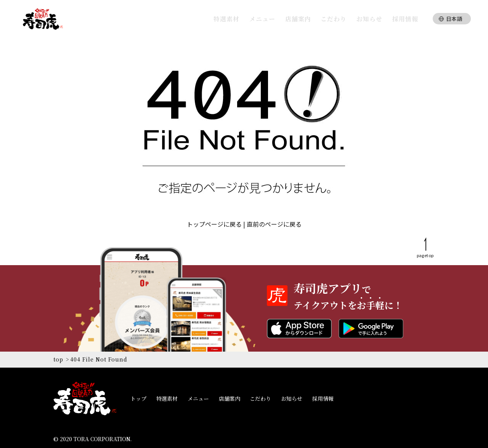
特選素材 (167, 398)
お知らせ (292, 398)
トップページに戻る (214, 224)
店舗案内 (230, 398)
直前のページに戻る (274, 224)
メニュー (198, 398)
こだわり (260, 398)
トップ (138, 398)
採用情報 (323, 398)
